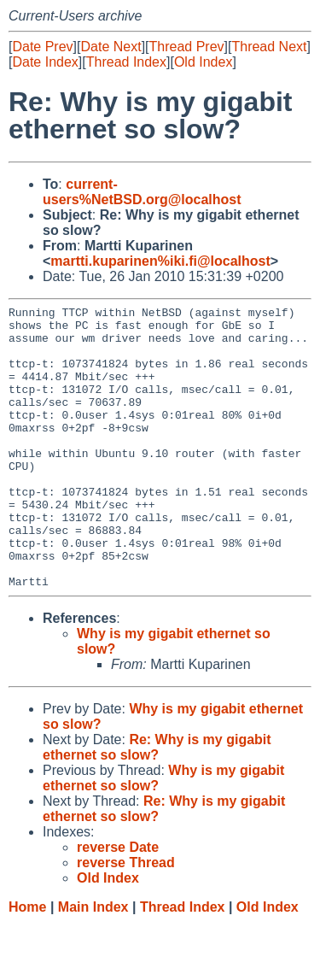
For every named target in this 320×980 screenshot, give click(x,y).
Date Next (111, 47)
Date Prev (42, 47)
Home (27, 963)
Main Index (93, 963)
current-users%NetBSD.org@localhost (142, 192)
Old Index (203, 62)
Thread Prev (187, 47)
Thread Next (269, 47)
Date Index (45, 62)
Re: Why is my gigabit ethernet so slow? (157, 804)
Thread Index (126, 62)
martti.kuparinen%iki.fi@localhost (160, 261)
